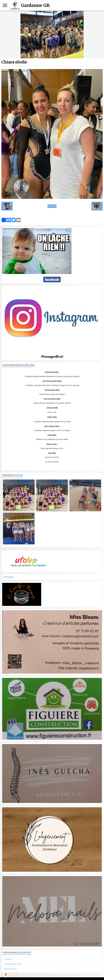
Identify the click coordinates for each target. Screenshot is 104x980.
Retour (52, 206)
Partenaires (8, 577)
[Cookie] (6, 974)
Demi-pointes (11, 969)
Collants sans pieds (13, 964)
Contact (8, 959)
